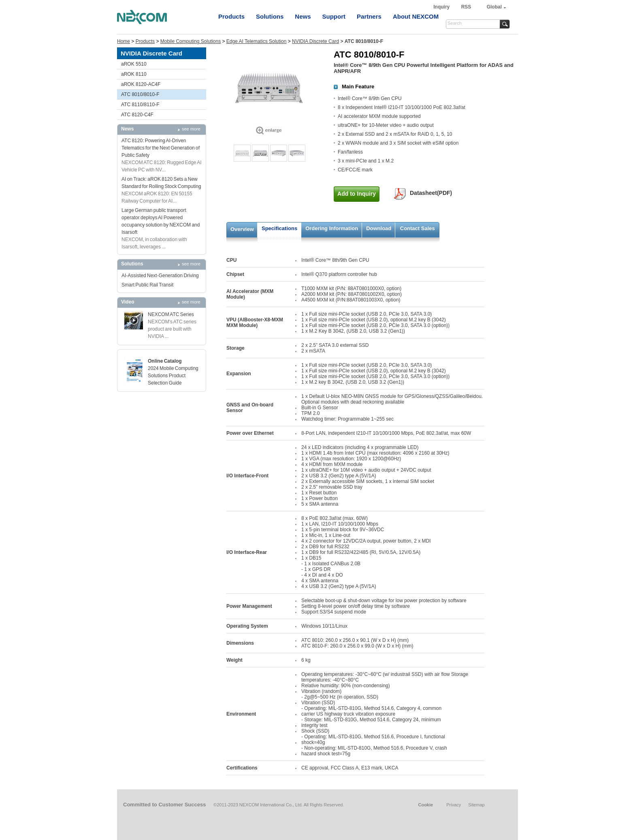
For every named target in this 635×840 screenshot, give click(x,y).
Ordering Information (332, 228)
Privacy (454, 805)
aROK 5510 (134, 64)
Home (124, 41)
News (303, 16)
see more (191, 129)
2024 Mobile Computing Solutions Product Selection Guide (173, 376)
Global (494, 7)
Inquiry (442, 7)
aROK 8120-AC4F (141, 84)
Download (379, 228)
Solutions (270, 16)
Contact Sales (418, 228)
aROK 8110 (134, 74)
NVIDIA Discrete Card (315, 41)
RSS (466, 7)
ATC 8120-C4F (137, 115)
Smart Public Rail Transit (147, 285)
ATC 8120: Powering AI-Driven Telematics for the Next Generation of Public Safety (161, 148)
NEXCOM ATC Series (171, 314)
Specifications (279, 228)
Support (334, 16)
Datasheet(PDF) (431, 193)
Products (231, 16)
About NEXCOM (416, 16)
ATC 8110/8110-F (140, 105)
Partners (369, 16)
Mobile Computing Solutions (191, 41)
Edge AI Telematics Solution (257, 41)
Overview (242, 229)
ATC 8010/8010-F (140, 94)
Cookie (425, 805)
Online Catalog (165, 361)
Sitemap (476, 805)
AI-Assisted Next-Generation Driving (160, 276)
